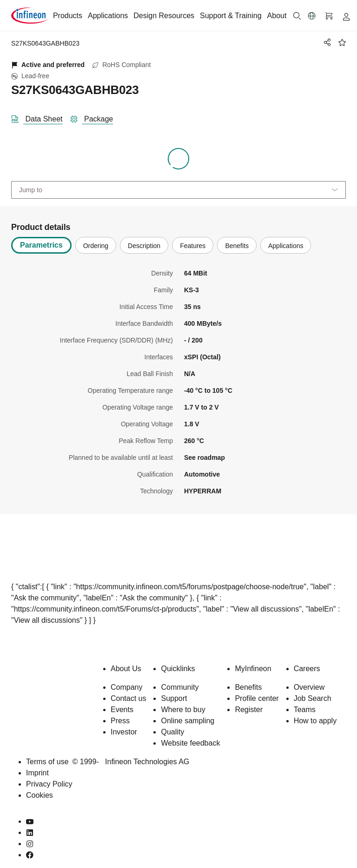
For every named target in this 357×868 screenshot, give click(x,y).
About (277, 16)
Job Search (313, 698)
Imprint (37, 773)
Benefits (248, 687)
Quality (172, 732)
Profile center (257, 698)
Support (174, 698)
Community (180, 687)
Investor (124, 732)
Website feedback (190, 743)
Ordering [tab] (96, 246)
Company (126, 687)
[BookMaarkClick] (342, 42)
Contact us (128, 698)
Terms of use (47, 762)
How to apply (315, 721)
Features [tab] (193, 246)
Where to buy (183, 710)
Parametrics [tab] (41, 245)
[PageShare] (326, 42)
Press (120, 721)
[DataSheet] (41, 117)
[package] (96, 117)
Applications (108, 16)
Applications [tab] (286, 246)
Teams (305, 710)
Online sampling (188, 721)
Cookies (40, 795)
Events (122, 710)
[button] (312, 16)
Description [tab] (144, 246)
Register (249, 710)
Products (68, 16)
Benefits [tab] (237, 246)
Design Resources (164, 16)
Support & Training (231, 16)
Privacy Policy (49, 784)
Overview (309, 687)
